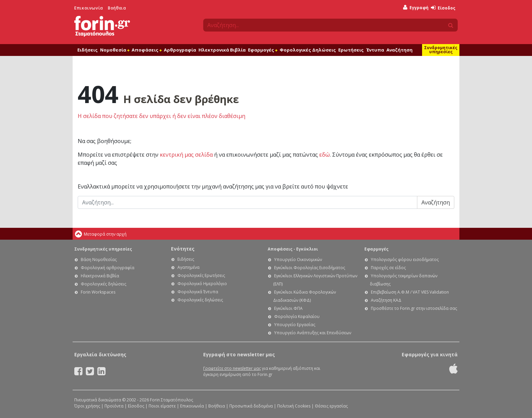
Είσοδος (443, 8)
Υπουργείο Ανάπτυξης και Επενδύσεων (313, 333)
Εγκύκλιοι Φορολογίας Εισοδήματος (310, 268)
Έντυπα (375, 50)
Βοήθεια (117, 8)
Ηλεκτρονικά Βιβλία (222, 50)
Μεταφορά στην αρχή (105, 234)
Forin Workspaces (98, 292)
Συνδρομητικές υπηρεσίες (441, 50)
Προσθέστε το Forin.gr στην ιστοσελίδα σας (414, 308)
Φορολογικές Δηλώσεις (308, 50)
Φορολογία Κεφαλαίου (297, 316)
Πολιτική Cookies (294, 406)
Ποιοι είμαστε (162, 406)
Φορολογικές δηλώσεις (103, 284)
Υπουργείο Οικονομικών (298, 260)
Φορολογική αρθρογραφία (108, 268)
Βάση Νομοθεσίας (99, 260)
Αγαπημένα (188, 267)
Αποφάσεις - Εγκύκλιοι (293, 249)
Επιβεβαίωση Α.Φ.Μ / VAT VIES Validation (410, 292)
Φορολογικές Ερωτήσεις (201, 275)
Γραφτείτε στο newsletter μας (232, 368)
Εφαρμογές (263, 50)
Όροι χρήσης (87, 406)
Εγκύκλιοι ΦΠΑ (288, 308)
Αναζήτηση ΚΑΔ (386, 300)
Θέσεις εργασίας (331, 406)
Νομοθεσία (115, 50)
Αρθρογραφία (180, 50)
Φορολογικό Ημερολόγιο (202, 284)
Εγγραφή (416, 8)
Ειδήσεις (88, 50)
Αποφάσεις (147, 50)
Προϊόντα (114, 406)
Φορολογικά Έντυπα (198, 292)
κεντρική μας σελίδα (186, 155)
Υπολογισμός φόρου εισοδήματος (405, 260)
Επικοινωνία (89, 8)
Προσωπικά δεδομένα (251, 406)
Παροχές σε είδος (388, 268)
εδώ (325, 155)
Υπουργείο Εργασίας (295, 325)
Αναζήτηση (400, 50)
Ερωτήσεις (351, 50)
